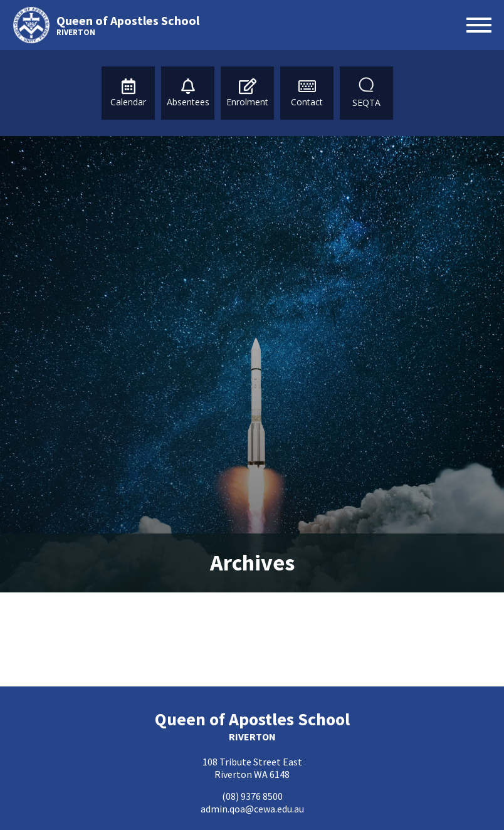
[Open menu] (479, 25)
